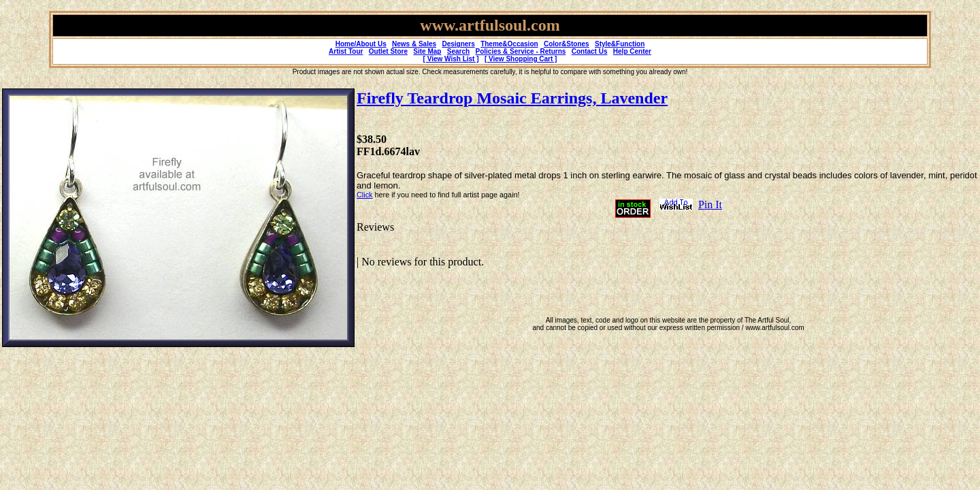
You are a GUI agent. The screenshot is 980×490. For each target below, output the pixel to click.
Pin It (710, 205)
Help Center (632, 51)
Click (364, 195)
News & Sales (414, 44)
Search (458, 51)
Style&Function (620, 44)
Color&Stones (567, 44)
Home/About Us (361, 44)
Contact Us (590, 51)
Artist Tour (346, 51)
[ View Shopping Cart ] (521, 59)
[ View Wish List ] (451, 59)
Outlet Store (388, 51)
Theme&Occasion (509, 44)
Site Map (427, 51)
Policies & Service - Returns (521, 51)
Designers (458, 44)
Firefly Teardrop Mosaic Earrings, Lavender (512, 98)
